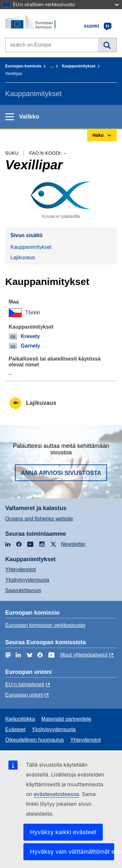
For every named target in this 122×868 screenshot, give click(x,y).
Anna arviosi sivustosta (61, 473)
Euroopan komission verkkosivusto (45, 625)
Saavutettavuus (23, 590)
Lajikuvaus (23, 257)
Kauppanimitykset (79, 66)
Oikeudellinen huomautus (35, 740)
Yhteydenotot (20, 569)
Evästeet (15, 729)
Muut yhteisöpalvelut (84, 655)
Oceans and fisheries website (39, 519)
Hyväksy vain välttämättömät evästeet (72, 852)
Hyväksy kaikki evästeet (63, 832)
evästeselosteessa (56, 794)
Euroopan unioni (24, 695)
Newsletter (73, 544)
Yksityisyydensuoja (27, 580)
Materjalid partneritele (66, 719)
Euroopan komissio (23, 66)
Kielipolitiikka (20, 719)
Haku (107, 45)
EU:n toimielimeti (25, 684)
